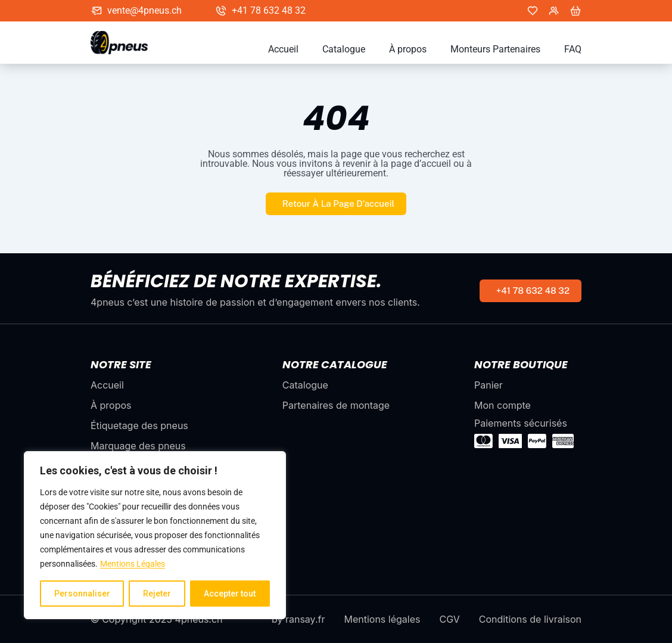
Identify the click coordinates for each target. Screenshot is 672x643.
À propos (408, 49)
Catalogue (344, 49)
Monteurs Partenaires (495, 49)
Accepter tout (230, 594)
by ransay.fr (298, 619)
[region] (155, 535)
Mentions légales (382, 619)
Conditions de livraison (530, 619)
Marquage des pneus (138, 446)
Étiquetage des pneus (139, 425)
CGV (449, 619)
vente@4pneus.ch (144, 11)
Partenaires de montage (336, 405)
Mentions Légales (133, 564)
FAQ (573, 49)
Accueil (283, 49)
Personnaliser (82, 594)
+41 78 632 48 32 (269, 11)
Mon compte (503, 405)
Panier (489, 385)
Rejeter (157, 594)
